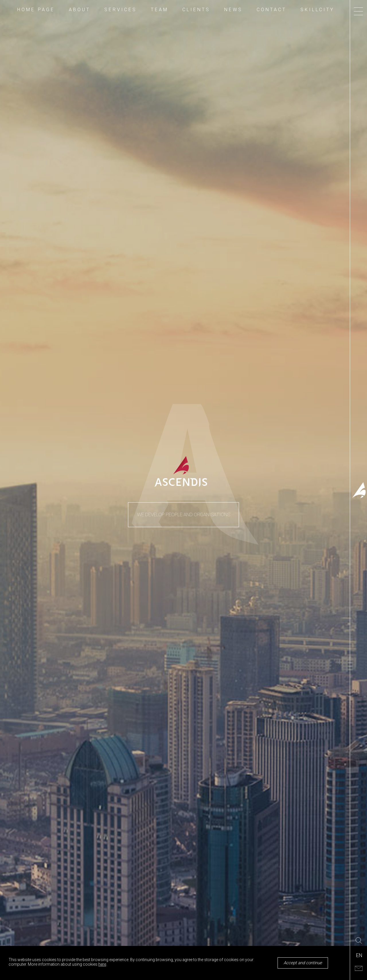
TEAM (160, 10)
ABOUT (80, 10)
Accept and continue (303, 963)
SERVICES (121, 10)
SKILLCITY (317, 10)
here (102, 964)
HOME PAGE (36, 10)
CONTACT (272, 10)
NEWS (233, 10)
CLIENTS (196, 10)
